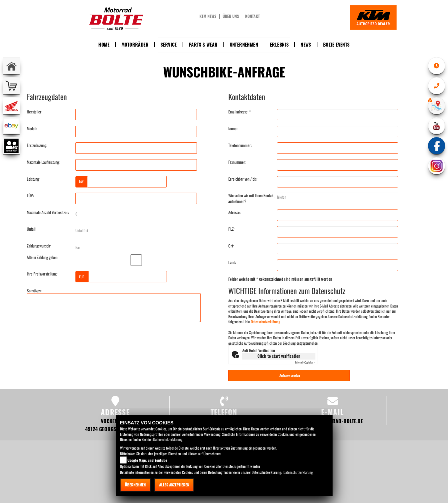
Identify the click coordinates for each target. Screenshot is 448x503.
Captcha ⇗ (305, 362)
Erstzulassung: (37, 145)
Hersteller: (35, 112)
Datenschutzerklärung (266, 322)
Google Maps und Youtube (147, 460)
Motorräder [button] (135, 45)
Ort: (231, 246)
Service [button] (169, 45)
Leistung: (33, 179)
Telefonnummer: (240, 145)
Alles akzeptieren (174, 485)
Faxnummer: (237, 162)
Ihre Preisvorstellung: (42, 274)
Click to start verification (279, 356)
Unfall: (32, 229)
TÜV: (30, 195)
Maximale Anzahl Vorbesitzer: (48, 212)
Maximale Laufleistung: (43, 162)
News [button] (306, 45)
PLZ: (231, 229)
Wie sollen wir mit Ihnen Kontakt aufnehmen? (251, 198)
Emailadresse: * (240, 112)
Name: (233, 129)
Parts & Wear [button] (203, 45)
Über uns (231, 16)
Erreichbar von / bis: (243, 179)
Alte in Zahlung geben (42, 257)
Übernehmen (135, 485)
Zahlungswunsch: (39, 246)
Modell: (32, 129)
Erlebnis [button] (279, 45)
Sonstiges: (34, 291)
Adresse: (234, 212)
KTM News (208, 16)
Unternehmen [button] (244, 45)
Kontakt (252, 16)
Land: (232, 262)
